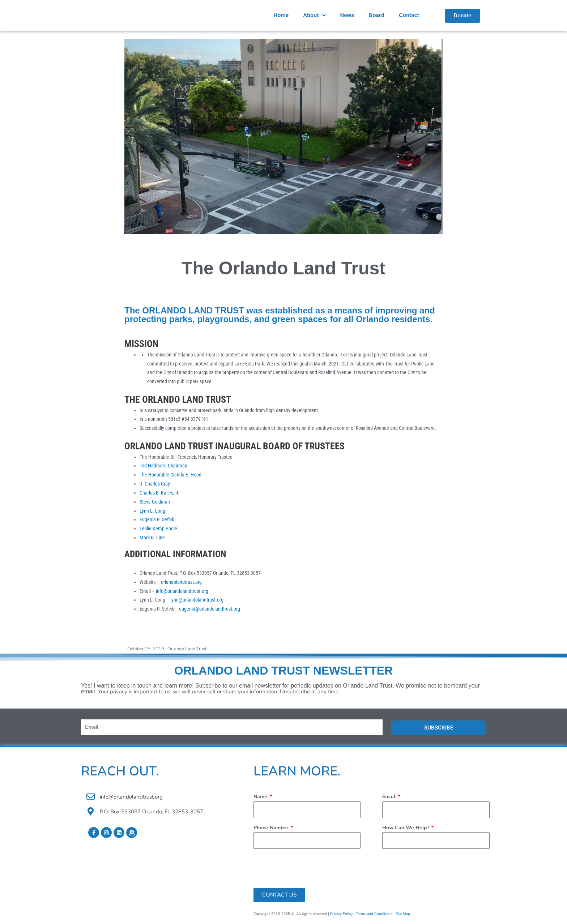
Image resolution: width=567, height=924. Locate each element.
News (347, 15)
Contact (409, 15)
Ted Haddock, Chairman (164, 466)
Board (377, 15)
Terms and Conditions (374, 913)
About (314, 15)
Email (389, 796)
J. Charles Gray (155, 484)
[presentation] (308, 868)
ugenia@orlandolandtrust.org (211, 608)
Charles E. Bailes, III (160, 493)
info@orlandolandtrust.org (182, 591)
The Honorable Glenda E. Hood (170, 475)
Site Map (403, 913)
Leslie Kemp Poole (158, 529)
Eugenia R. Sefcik (157, 519)
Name (261, 796)
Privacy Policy (341, 913)
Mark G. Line (152, 537)
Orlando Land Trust (187, 649)
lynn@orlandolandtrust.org (197, 600)
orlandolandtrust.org (181, 582)
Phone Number (272, 827)
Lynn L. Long (152, 510)
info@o (108, 796)
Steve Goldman (155, 501)
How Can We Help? (406, 827)
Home (281, 15)
